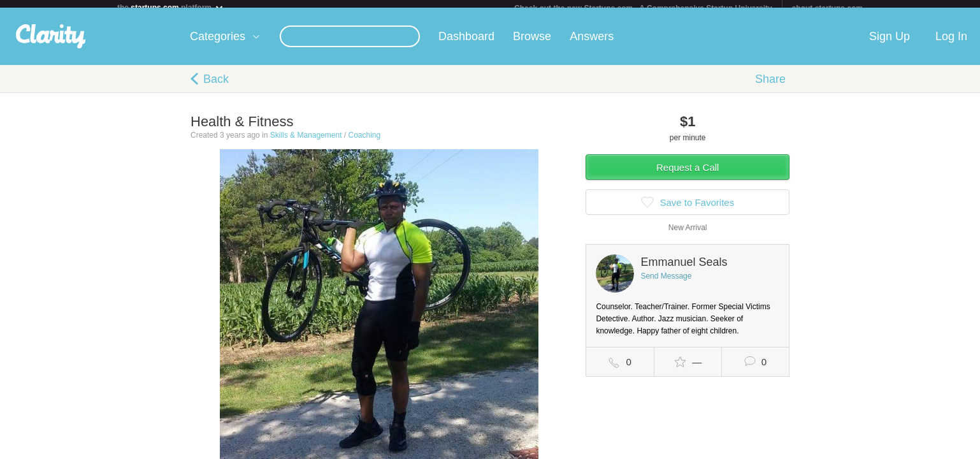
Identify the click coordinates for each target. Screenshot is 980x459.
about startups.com (827, 8)
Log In (951, 44)
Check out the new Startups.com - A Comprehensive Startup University (643, 8)
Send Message (666, 284)
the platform (171, 7)
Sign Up (890, 44)
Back (216, 87)
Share (770, 87)
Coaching (364, 143)
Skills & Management (306, 143)
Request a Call (688, 175)
